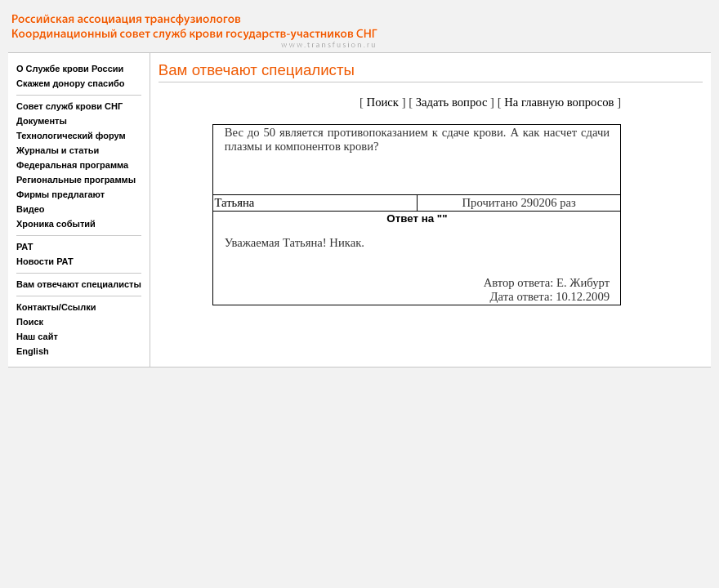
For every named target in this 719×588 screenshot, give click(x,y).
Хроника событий (56, 224)
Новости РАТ (45, 261)
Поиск (30, 322)
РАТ (25, 247)
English (33, 351)
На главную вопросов (559, 102)
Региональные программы (76, 180)
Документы (42, 121)
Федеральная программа (72, 165)
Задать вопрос (452, 102)
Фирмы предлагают (60, 194)
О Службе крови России (70, 69)
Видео (31, 209)
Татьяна (234, 203)
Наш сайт (37, 336)
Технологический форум (71, 136)
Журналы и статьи (58, 150)
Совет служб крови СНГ (69, 106)
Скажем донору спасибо (70, 83)
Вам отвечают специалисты (79, 284)
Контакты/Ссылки (56, 307)
